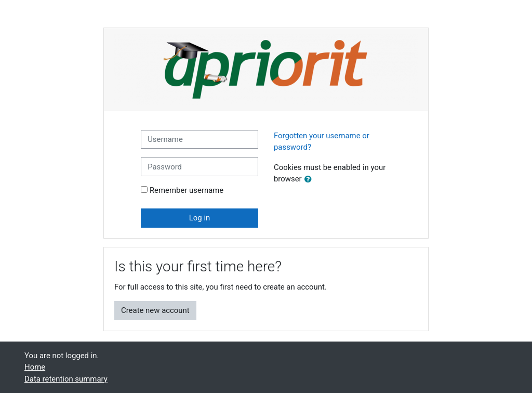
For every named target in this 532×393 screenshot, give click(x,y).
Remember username (187, 190)
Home (35, 367)
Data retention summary (66, 379)
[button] (310, 179)
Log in (199, 218)
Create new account (155, 310)
